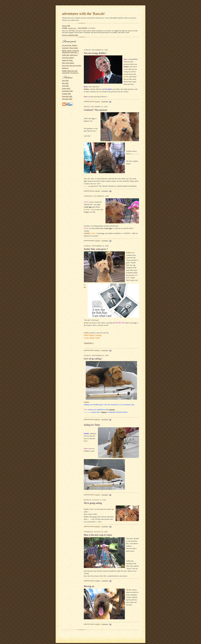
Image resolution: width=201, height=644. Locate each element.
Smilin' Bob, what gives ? (70, 55)
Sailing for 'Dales (67, 60)
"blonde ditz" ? (89, 343)
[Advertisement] (111, 44)
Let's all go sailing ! (68, 58)
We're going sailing (68, 63)
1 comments (105, 241)
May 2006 (65, 83)
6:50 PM (97, 526)
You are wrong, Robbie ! (70, 45)
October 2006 (66, 94)
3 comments (104, 101)
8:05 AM (97, 419)
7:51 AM (97, 495)
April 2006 (65, 81)
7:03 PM (97, 241)
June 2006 (65, 86)
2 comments (105, 191)
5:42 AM (97, 101)
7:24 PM (97, 581)
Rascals (73, 28)
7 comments (105, 581)
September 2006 (67, 91)
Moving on (65, 68)
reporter (112, 410)
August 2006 (66, 88)
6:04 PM (97, 350)
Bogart (104, 412)
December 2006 (67, 99)
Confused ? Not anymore (70, 48)
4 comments (104, 419)
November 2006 (67, 96)
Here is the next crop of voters (72, 66)
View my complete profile (70, 35)
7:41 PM (97, 191)
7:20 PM (97, 624)
